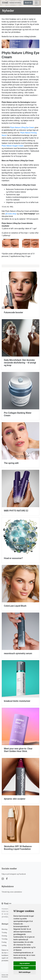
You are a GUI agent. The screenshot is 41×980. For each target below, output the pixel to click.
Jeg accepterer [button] (25, 963)
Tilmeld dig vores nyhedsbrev (12, 892)
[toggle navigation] (36, 3)
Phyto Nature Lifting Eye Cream (22, 127)
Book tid (28, 3)
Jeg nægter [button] (25, 968)
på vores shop (11, 214)
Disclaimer (5, 977)
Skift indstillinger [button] (25, 972)
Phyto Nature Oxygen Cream (13, 146)
